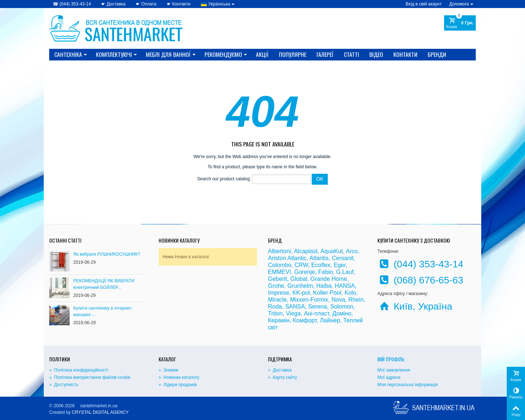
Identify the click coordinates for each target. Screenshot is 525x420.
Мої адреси (389, 377)
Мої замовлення (394, 370)
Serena (318, 307)
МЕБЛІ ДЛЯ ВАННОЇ (171, 54)
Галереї (325, 54)
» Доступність (64, 385)
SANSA (295, 307)
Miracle (277, 300)
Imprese (279, 293)
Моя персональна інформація (408, 385)
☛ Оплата (146, 4)
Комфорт (305, 320)
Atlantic (297, 258)
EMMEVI (279, 272)
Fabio (326, 272)
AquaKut (332, 251)
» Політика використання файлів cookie (90, 377)
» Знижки (168, 370)
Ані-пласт (317, 313)
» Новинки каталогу (179, 377)
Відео (376, 54)
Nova (338, 300)
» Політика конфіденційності (79, 370)
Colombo (280, 265)
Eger (340, 265)
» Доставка (280, 370)
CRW (301, 265)
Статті (351, 54)
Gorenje (305, 272)
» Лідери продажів (178, 385)
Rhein (356, 300)
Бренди (437, 54)
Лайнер (330, 320)
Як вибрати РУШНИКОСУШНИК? (107, 254)
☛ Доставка (113, 4)
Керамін (279, 320)
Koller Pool (327, 293)
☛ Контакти (179, 4)
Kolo (350, 293)
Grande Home (329, 279)
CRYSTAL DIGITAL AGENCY (100, 412)
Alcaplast (306, 251)
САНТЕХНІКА (71, 54)
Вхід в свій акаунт (424, 4)
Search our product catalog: (224, 179)
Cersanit (343, 258)
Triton (275, 313)
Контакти (405, 54)
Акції (262, 54)
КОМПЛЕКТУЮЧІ (116, 54)
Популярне (293, 54)
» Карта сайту (283, 377)
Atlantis (319, 258)
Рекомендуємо (226, 54)
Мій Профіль (391, 359)
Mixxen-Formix (309, 300)
